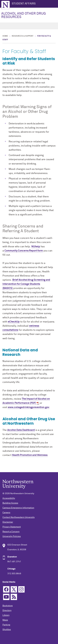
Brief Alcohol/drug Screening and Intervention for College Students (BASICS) (26, 284)
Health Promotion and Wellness (30, 455)
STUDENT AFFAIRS (24, 4)
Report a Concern (11, 532)
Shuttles (7, 630)
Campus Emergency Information (18, 508)
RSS (14, 597)
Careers (6, 513)
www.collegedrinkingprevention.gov (28, 407)
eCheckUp (14, 322)
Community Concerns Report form (24, 251)
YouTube (6, 597)
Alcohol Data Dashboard (21, 430)
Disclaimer (8, 522)
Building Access (10, 503)
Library (6, 615)
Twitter (14, 589)
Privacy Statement (12, 527)
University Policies (12, 536)
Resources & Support (23, 36)
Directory (7, 610)
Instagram (21, 589)
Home (5, 36)
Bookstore (8, 606)
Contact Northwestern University (19, 517)
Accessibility (9, 498)
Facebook (6, 589)
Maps (5, 620)
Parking (6, 625)
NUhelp (36, 247)
